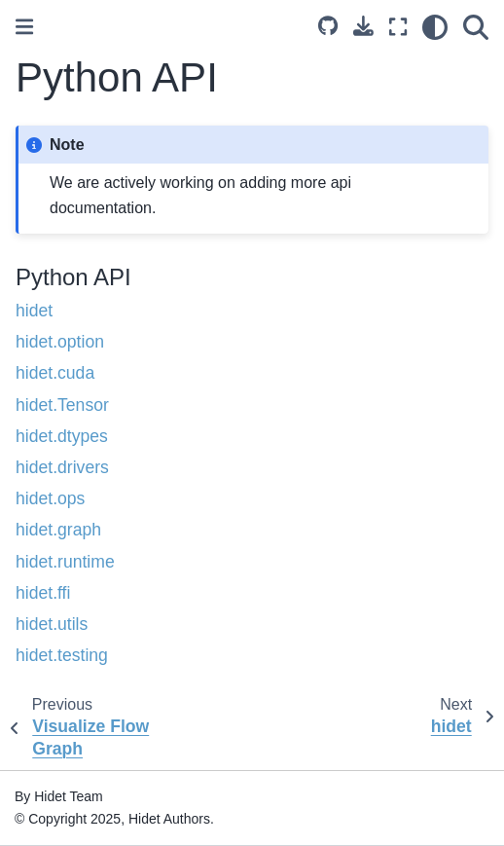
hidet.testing (62, 655)
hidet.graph (58, 530)
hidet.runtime (65, 562)
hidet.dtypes (62, 436)
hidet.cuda (55, 373)
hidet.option (60, 342)
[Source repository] (328, 27)
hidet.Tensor (62, 405)
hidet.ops (50, 498)
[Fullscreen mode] (398, 27)
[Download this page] (363, 26)
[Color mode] (435, 27)
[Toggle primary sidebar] (24, 27)
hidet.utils (52, 624)
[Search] (476, 27)
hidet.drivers (62, 467)
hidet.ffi (43, 593)
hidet (34, 311)
